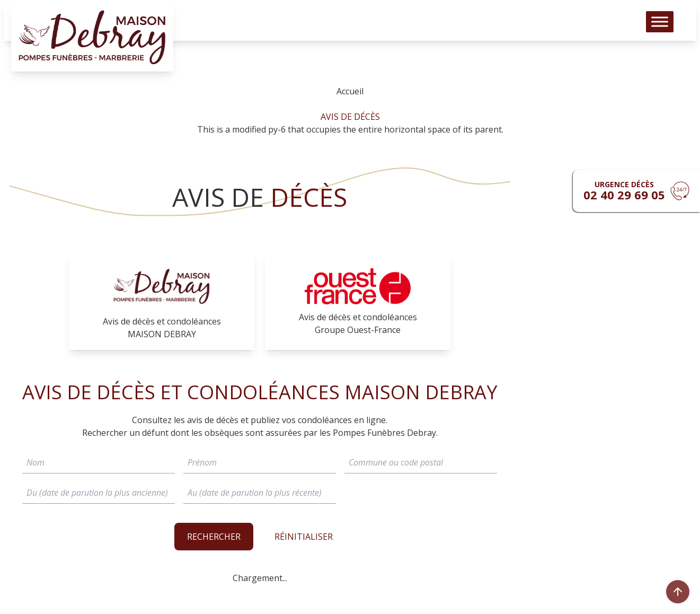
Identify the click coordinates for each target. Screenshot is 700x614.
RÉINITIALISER (304, 537)
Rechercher (214, 537)
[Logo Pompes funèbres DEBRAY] (92, 42)
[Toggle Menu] (660, 27)
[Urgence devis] (636, 191)
